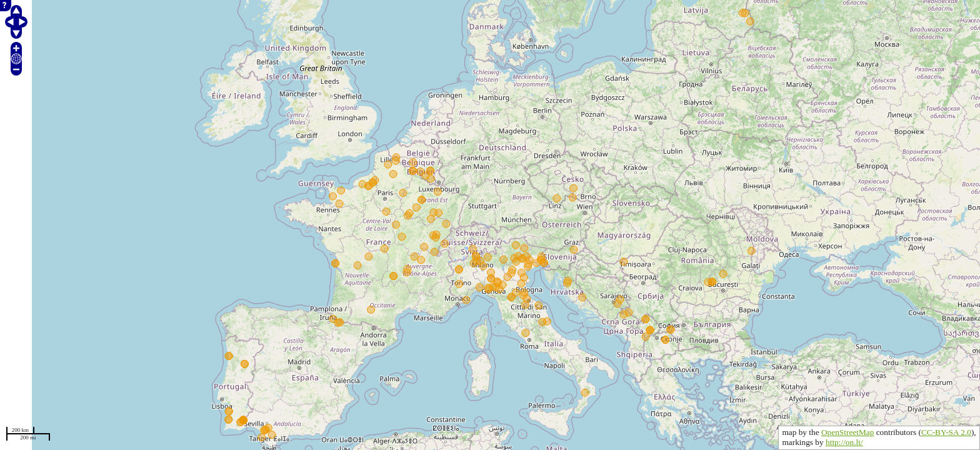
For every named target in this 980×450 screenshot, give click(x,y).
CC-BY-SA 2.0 (946, 432)
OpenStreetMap (847, 432)
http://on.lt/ (844, 442)
